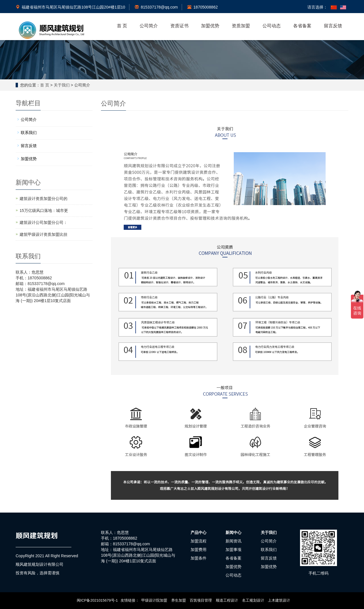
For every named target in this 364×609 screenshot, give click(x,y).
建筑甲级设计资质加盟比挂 (44, 234)
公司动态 (272, 26)
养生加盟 (179, 600)
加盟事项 (233, 550)
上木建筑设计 (279, 600)
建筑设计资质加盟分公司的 (44, 199)
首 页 (122, 26)
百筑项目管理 (201, 600)
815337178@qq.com (156, 7)
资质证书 (179, 26)
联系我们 (29, 133)
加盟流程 (198, 541)
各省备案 (302, 26)
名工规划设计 (253, 600)
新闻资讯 (233, 541)
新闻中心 (233, 532)
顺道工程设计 (227, 600)
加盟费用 (198, 550)
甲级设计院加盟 (154, 600)
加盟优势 (210, 26)
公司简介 (149, 26)
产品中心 (198, 532)
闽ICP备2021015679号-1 (97, 600)
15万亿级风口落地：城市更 (44, 210)
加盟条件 (198, 558)
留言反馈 (333, 26)
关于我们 (62, 85)
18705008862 (203, 7)
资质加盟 (241, 26)
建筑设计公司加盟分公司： (44, 222)
